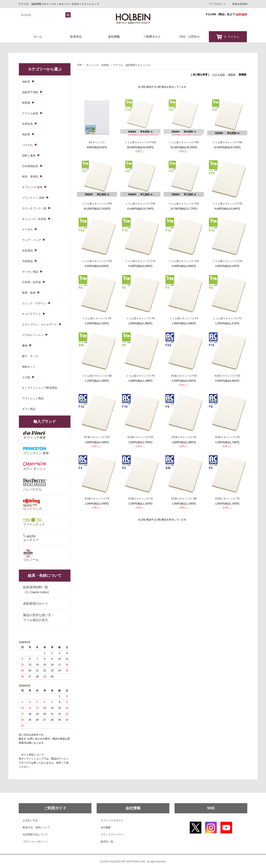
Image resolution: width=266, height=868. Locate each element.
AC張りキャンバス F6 (227, 437)
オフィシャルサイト (112, 820)
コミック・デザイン (34, 303)
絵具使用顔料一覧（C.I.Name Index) (36, 590)
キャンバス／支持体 (34, 219)
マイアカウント (217, 4)
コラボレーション (33, 335)
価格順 (232, 75)
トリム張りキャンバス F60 (227, 142)
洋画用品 (27, 261)
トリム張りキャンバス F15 (140, 261)
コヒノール (31, 555)
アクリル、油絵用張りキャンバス (132, 65)
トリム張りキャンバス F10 (227, 261)
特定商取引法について (35, 835)
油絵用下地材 (30, 92)
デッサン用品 (30, 272)
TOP (79, 65)
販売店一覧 (107, 842)
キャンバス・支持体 (97, 65)
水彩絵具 (27, 124)
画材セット (29, 367)
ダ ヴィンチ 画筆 (32, 187)
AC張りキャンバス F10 (140, 437)
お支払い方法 (30, 820)
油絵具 (26, 82)
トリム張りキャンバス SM (97, 376)
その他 (26, 377)
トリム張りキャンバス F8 (97, 318)
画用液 (26, 103)
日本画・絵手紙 (31, 282)
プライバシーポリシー (35, 842)
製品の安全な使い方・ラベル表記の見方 (39, 617)
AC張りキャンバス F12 (97, 437)
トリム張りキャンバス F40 (140, 204)
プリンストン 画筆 (33, 198)
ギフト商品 (29, 409)
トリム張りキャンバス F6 (140, 318)
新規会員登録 (240, 4)
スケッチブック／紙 (34, 208)
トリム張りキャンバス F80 (184, 142)
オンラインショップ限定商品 (40, 388)
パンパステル (35, 484)
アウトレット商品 (33, 398)
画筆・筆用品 (30, 177)
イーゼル (27, 229)
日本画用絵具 (30, 166)
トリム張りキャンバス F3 (227, 318)
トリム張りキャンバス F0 (140, 376)
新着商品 (76, 37)
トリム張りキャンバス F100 (140, 142)
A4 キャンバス (97, 142)
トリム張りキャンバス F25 (227, 204)
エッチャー (31, 538)
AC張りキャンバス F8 (184, 437)
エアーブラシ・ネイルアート (40, 325)
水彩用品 (27, 251)
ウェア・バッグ (31, 240)
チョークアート (31, 314)
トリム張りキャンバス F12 (184, 261)
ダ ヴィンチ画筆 (35, 435)
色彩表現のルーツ (36, 604)
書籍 (25, 346)
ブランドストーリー (112, 835)
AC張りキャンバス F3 (140, 499)
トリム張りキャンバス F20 (97, 261)
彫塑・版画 (29, 293)
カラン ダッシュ (35, 466)
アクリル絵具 (30, 113)
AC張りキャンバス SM (184, 499)
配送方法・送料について (37, 827)
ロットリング (32, 504)
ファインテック (34, 522)
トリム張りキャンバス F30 (184, 204)
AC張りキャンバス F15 (227, 376)
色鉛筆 (26, 134)
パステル (27, 145)
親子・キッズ (30, 356)
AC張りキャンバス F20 (184, 376)
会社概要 (106, 827)
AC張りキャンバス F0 (227, 499)
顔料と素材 (29, 156)
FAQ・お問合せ (190, 37)
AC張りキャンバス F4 (97, 499)
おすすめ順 (219, 75)
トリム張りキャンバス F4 (184, 318)
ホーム (38, 37)
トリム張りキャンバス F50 (97, 204)
